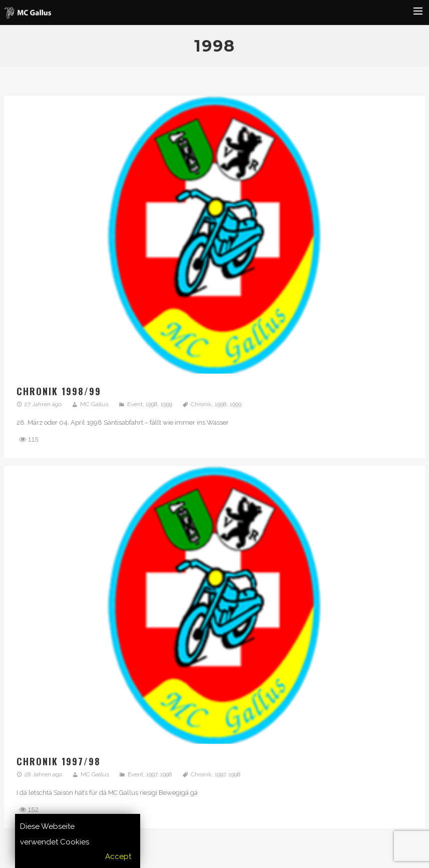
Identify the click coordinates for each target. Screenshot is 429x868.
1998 (152, 404)
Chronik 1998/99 (59, 391)
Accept (118, 856)
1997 (152, 774)
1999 (166, 404)
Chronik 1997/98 (59, 761)
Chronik (201, 404)
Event (135, 404)
